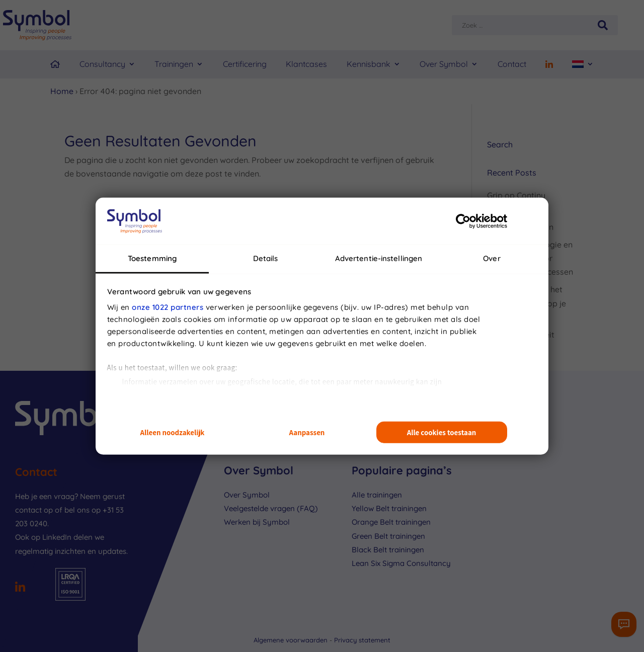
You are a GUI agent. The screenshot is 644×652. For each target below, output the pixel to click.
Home (62, 91)
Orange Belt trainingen (391, 522)
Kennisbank (369, 64)
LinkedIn (57, 537)
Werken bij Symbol (257, 522)
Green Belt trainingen (388, 536)
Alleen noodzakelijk (173, 432)
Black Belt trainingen (388, 550)
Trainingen (174, 64)
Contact (512, 64)
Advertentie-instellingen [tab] (379, 258)
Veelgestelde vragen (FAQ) (271, 508)
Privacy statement (362, 640)
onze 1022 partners (168, 307)
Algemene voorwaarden (292, 640)
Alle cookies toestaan (442, 432)
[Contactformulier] (624, 624)
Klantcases (306, 64)
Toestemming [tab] (152, 258)
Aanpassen (307, 432)
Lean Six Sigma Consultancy (401, 563)
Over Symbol (444, 64)
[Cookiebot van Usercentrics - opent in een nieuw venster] (463, 221)
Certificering (245, 64)
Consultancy (102, 64)
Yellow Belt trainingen (389, 508)
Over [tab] (492, 258)
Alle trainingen (377, 495)
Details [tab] (266, 258)
